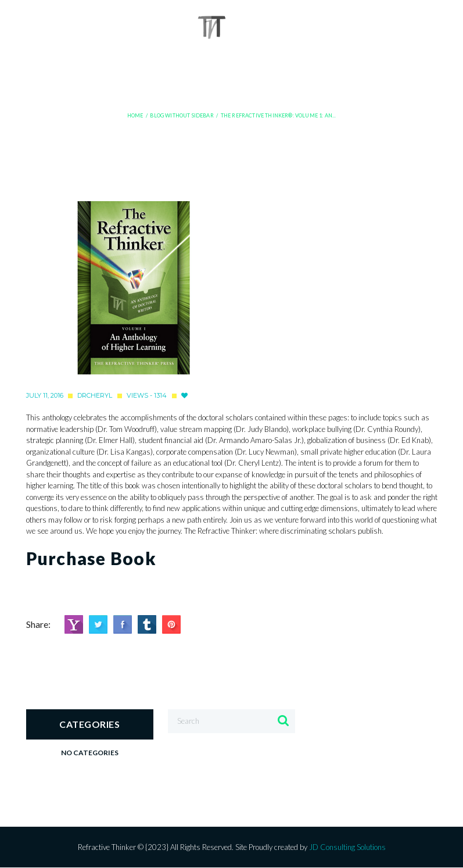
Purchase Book (91, 558)
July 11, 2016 (45, 395)
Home (135, 116)
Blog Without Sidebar (182, 116)
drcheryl (95, 395)
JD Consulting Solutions (347, 847)
